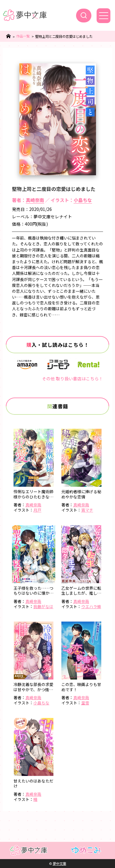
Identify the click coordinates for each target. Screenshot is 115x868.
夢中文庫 (59, 863)
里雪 (85, 703)
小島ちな (83, 200)
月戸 (37, 510)
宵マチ (87, 510)
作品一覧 (23, 36)
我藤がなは (43, 606)
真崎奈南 (35, 200)
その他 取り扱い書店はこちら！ (73, 379)
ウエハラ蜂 (91, 606)
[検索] (84, 16)
